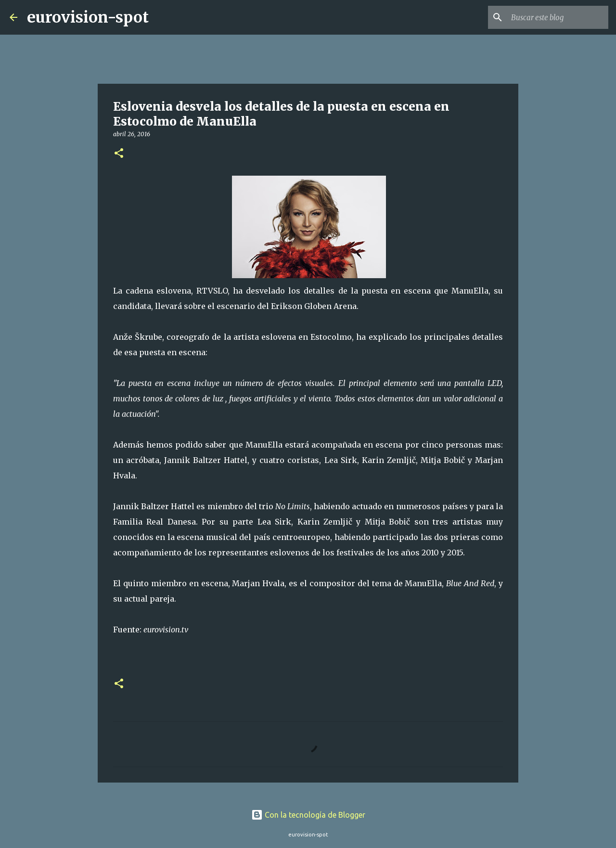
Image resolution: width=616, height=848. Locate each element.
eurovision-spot (88, 17)
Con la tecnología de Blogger (308, 815)
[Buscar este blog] (558, 17)
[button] (119, 154)
